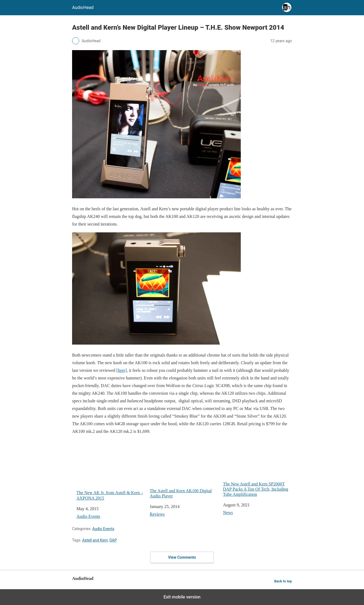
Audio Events (88, 516)
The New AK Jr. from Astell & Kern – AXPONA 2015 (111, 470)
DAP (113, 540)
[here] (122, 370)
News (228, 513)
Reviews (157, 514)
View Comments (182, 557)
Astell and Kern (95, 540)
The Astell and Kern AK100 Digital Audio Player (184, 469)
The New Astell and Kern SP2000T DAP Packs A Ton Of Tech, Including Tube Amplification (257, 468)
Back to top (283, 581)
